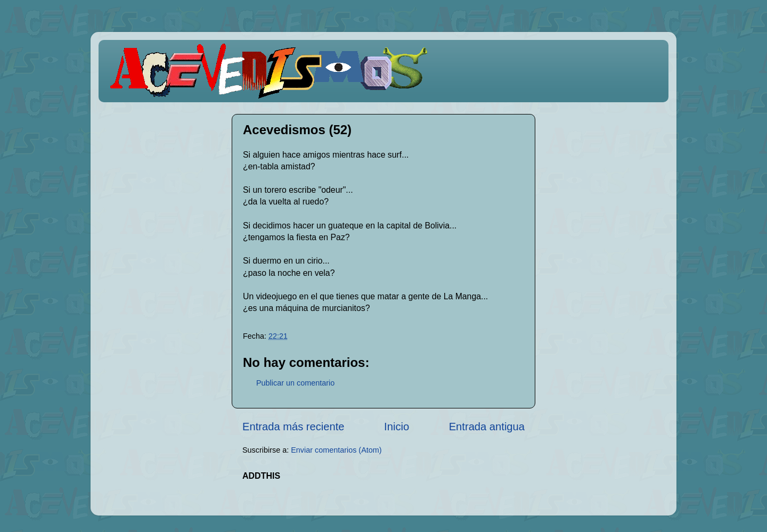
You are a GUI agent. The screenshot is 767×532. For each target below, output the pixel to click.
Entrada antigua (487, 427)
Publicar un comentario (295, 383)
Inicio (397, 427)
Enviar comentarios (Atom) (336, 450)
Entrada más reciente (293, 427)
